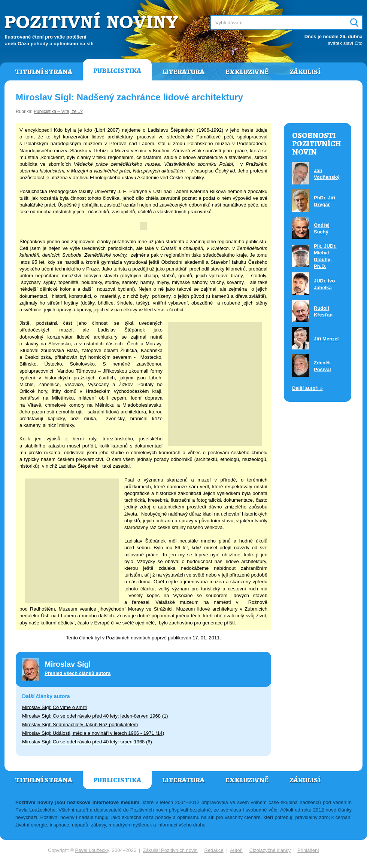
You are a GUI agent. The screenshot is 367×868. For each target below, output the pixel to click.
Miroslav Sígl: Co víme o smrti (54, 707)
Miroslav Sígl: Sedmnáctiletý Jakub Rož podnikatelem (80, 725)
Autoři (236, 850)
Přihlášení (308, 850)
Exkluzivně (247, 72)
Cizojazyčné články (270, 850)
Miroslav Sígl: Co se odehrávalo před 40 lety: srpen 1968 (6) (87, 742)
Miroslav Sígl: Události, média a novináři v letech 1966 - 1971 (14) (93, 733)
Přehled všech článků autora (78, 673)
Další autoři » (307, 388)
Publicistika (117, 71)
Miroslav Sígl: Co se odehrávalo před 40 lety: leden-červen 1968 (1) (95, 716)
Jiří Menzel (326, 339)
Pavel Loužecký (92, 850)
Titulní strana (44, 72)
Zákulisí (305, 72)
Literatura (183, 72)
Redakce (214, 850)
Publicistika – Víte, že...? (58, 111)
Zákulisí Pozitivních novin (170, 850)
